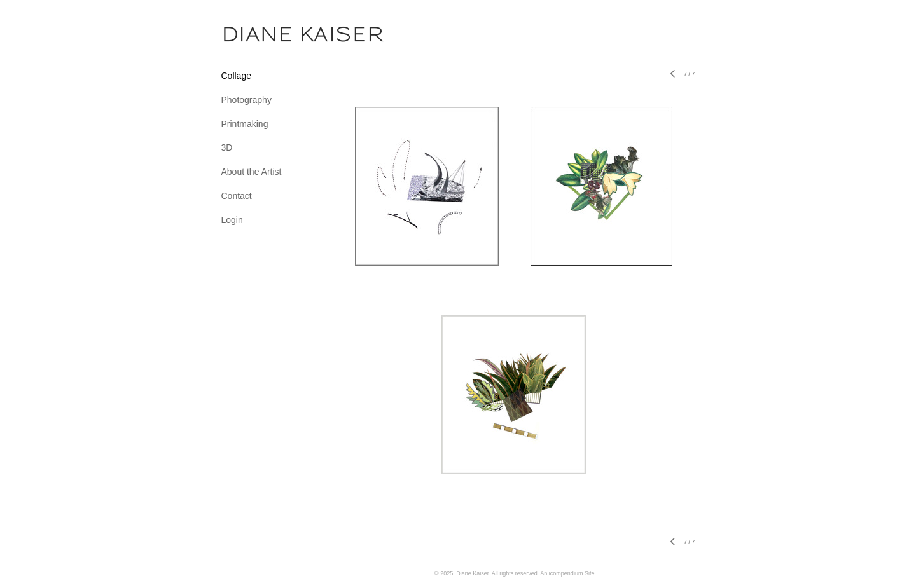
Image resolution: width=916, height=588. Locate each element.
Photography (246, 100)
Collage (236, 76)
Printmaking (245, 124)
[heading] (253, 34)
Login (232, 220)
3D (227, 147)
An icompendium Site (567, 573)
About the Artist (252, 172)
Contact (237, 196)
